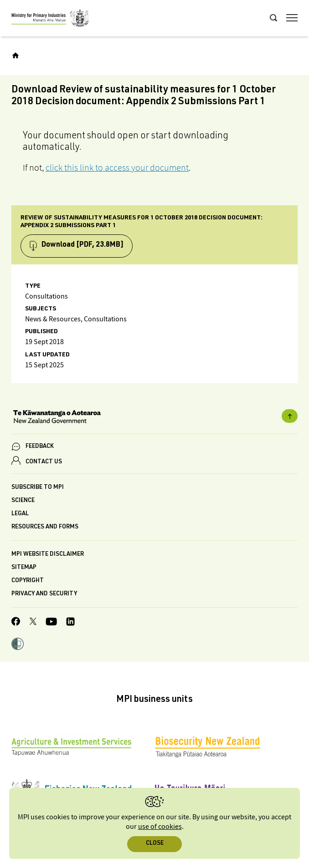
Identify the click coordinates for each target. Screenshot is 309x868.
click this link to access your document (117, 168)
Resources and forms (45, 527)
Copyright (28, 581)
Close (155, 844)
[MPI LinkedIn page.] (70, 623)
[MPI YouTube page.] (51, 623)
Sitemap (24, 568)
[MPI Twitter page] (33, 623)
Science (23, 501)
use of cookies (160, 827)
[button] (18, 645)
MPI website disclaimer (48, 555)
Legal (20, 514)
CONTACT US (44, 462)
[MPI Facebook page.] (16, 623)
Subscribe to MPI (38, 488)
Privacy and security (44, 594)
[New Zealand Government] (154, 418)
